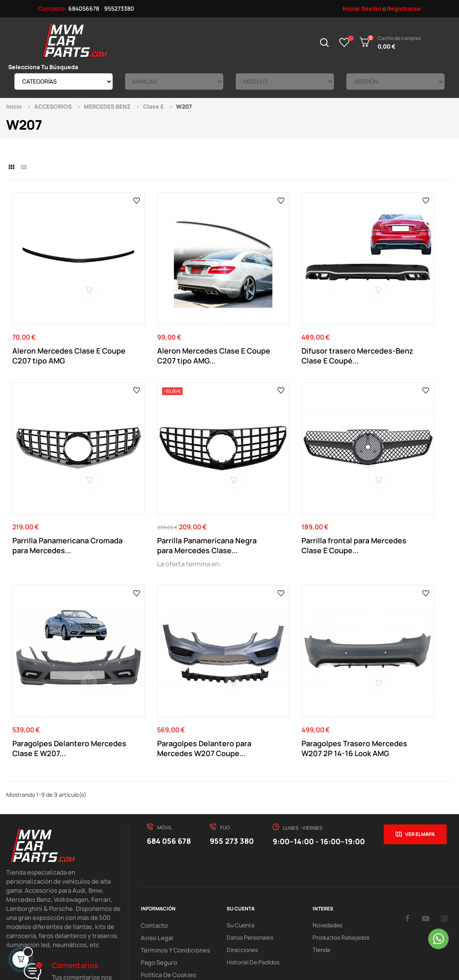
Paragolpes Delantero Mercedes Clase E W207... (281, 480)
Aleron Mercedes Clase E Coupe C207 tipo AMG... (168, 323)
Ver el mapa (420, 735)
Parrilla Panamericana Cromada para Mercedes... (394, 323)
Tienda (321, 851)
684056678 (84, 8)
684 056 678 (169, 742)
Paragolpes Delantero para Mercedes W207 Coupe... (395, 480)
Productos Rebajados (341, 839)
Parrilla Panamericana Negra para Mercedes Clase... (51, 480)
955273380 (119, 8)
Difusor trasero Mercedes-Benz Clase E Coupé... (283, 323)
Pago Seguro (158, 863)
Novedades (327, 826)
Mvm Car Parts (80, 932)
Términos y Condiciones (172, 851)
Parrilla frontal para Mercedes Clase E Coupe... (171, 480)
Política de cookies (166, 876)
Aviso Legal (155, 839)
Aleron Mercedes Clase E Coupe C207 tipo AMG (56, 323)
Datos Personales (250, 839)
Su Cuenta (241, 826)
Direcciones (242, 851)
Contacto (153, 826)
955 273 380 (232, 742)
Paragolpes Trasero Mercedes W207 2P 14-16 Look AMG (57, 649)
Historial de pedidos (253, 863)
